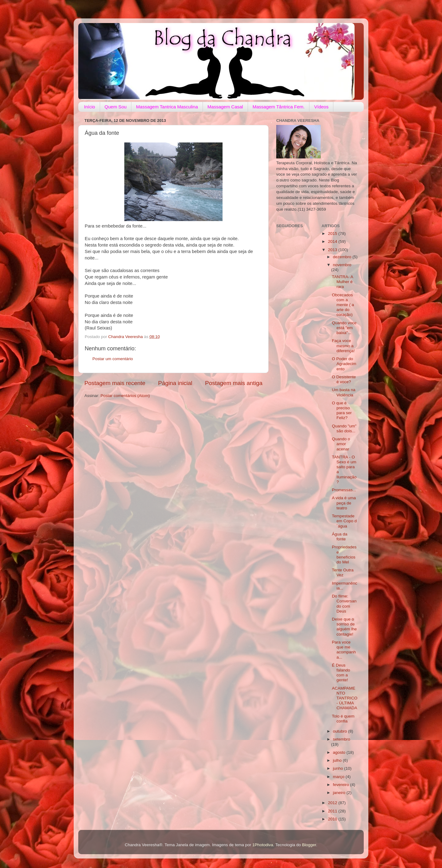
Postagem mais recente (115, 383)
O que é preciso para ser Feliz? (342, 411)
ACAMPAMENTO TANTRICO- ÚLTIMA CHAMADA (345, 698)
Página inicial (175, 383)
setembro (342, 739)
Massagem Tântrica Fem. (279, 107)
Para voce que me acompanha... (344, 650)
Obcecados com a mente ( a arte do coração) (343, 305)
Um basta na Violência (344, 392)
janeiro (340, 793)
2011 (333, 811)
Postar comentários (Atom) (125, 396)
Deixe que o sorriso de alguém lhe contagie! (344, 627)
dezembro (343, 257)
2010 (333, 819)
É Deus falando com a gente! (341, 673)
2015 (333, 234)
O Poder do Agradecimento (344, 364)
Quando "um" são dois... (344, 428)
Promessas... (344, 490)
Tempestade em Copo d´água (344, 521)
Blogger (309, 845)
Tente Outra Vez (343, 572)
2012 (333, 803)
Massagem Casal (225, 107)
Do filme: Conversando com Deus (344, 604)
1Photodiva (263, 845)
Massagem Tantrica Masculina (167, 107)
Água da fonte (339, 537)
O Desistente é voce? (344, 379)
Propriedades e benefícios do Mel (344, 555)
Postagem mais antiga (234, 383)
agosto (340, 752)
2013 (333, 250)
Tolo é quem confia (343, 719)
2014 (333, 241)
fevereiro (342, 785)
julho (338, 760)
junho (339, 768)
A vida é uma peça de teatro (344, 503)
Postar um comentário (113, 359)
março (339, 777)
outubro (341, 731)
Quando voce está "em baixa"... (344, 328)
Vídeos (321, 107)
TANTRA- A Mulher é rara (342, 282)
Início (90, 107)
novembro (342, 265)
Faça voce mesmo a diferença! (343, 346)
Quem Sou (116, 107)
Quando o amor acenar (341, 444)
